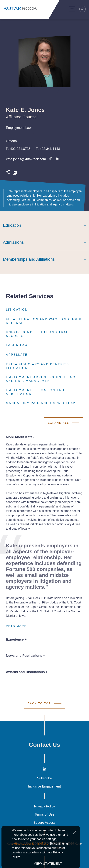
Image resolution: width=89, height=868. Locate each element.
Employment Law (19, 128)
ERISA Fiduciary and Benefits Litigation (44, 366)
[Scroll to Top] (44, 703)
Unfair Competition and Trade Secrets (44, 334)
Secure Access (44, 823)
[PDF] (15, 173)
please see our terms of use (30, 853)
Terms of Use (44, 814)
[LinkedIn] (45, 770)
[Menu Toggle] (74, 9)
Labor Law (17, 345)
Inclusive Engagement (44, 786)
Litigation (17, 310)
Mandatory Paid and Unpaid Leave (42, 403)
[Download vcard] (50, 159)
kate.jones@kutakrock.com (26, 159)
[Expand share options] (8, 173)
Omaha (11, 141)
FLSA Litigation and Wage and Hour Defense (44, 321)
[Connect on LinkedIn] (58, 159)
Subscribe (44, 778)
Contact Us (44, 745)
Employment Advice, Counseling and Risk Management (44, 379)
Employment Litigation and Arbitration (44, 392)
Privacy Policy (44, 806)
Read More (16, 626)
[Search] (85, 10)
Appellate (17, 355)
